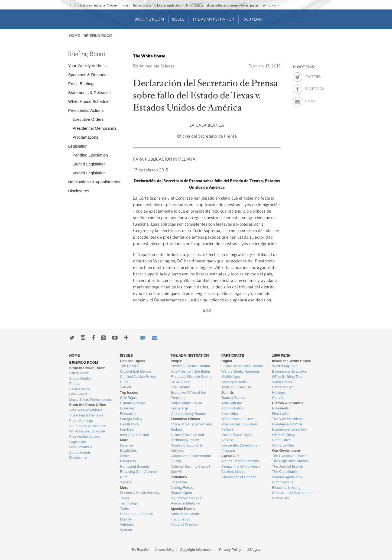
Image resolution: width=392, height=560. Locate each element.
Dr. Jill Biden (180, 382)
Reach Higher (182, 493)
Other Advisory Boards (188, 414)
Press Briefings (82, 84)
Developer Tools (234, 382)
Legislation (78, 146)
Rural (124, 477)
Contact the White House (241, 466)
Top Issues (129, 393)
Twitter (310, 76)
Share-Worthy (80, 378)
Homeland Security (135, 466)
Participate (233, 355)
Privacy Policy (230, 550)
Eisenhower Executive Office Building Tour (289, 374)
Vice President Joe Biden (190, 371)
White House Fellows (238, 419)
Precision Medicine (185, 503)
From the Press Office (88, 405)
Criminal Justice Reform (139, 377)
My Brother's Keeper (187, 498)
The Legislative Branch (290, 461)
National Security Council (190, 466)
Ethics (125, 456)
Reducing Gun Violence (138, 472)
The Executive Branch (289, 456)
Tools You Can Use (236, 387)
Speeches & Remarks (88, 75)
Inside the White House (291, 361)
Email (310, 100)
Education (128, 414)
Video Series (282, 382)
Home (75, 36)
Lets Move (179, 482)
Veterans (127, 524)
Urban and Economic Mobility (136, 517)
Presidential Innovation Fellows (239, 427)
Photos (75, 384)
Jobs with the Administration (232, 406)
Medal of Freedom (185, 524)
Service (126, 482)
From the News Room (88, 368)
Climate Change (133, 403)
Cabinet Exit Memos (136, 371)
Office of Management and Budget (191, 427)
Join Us (228, 393)
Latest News (79, 373)
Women (126, 530)
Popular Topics (133, 361)
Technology (129, 503)
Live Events (78, 394)
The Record (129, 366)
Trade (124, 509)
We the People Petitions (240, 461)
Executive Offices (185, 419)
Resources (280, 498)
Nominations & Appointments (94, 182)
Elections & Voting (286, 488)
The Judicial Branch (287, 466)
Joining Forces (182, 488)
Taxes (125, 498)
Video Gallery (80, 389)
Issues (178, 19)
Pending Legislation (90, 155)
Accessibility (165, 550)
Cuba (124, 382)
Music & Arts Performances (91, 400)
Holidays (279, 393)
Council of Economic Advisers (187, 448)
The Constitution (285, 472)
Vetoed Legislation (89, 173)
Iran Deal (127, 429)
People (176, 361)
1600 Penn (252, 19)
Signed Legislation (89, 164)
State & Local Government (293, 493)
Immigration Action (135, 435)
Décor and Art (283, 387)
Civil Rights (129, 398)
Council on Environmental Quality (191, 459)
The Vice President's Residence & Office (288, 421)
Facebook (310, 88)
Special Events (183, 509)
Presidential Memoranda (94, 128)
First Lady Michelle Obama (192, 377)
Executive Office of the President (188, 395)
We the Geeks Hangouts (240, 371)
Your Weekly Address (87, 66)
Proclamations (85, 137)
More (124, 440)
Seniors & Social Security (140, 493)
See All (125, 387)
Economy (127, 408)
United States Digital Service (237, 437)
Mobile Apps (231, 377)
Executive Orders (88, 119)
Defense (127, 445)
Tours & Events (233, 398)
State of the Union (185, 514)
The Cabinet (180, 387)
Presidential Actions (86, 110)
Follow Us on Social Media (242, 366)
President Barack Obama (190, 366)
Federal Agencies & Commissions (287, 480)
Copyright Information (197, 550)
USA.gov (253, 550)
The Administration (213, 19)
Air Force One (283, 445)
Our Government (286, 450)
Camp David (282, 440)
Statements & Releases (89, 92)
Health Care (129, 424)
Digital (227, 361)
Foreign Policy (131, 419)
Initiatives (179, 477)
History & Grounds (288, 403)
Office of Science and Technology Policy (187, 437)
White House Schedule (89, 101)
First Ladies (281, 414)
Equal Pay (128, 461)
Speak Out (230, 456)
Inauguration (180, 519)
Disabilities (128, 450)
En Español (140, 550)
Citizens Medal (233, 472)
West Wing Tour (284, 366)
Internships (230, 414)
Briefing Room (149, 19)
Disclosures (79, 191)
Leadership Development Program (241, 448)
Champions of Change (239, 477)
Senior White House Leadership (186, 406)
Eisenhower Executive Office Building (289, 432)
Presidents (280, 408)
